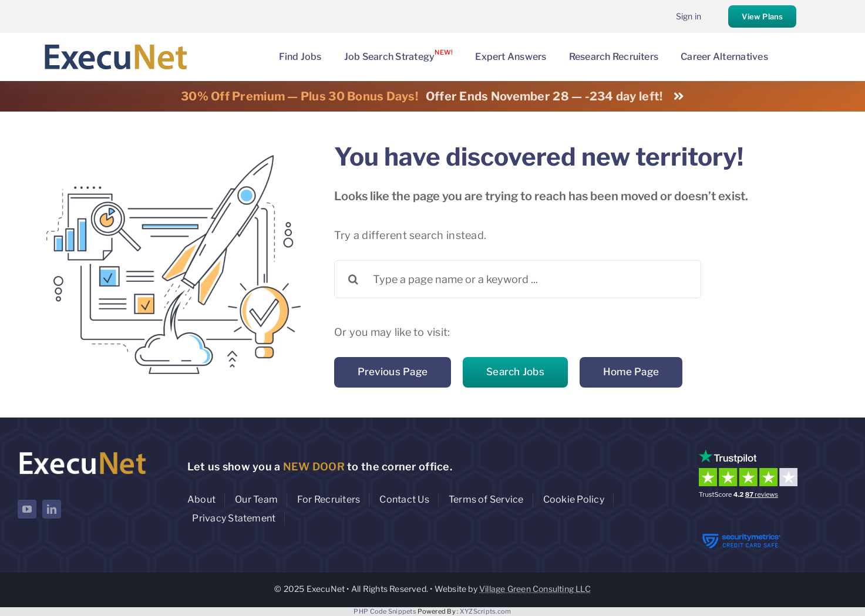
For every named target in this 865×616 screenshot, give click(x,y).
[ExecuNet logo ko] (82, 452)
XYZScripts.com (486, 611)
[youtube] (27, 509)
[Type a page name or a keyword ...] (518, 279)
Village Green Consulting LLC (535, 589)
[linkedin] (52, 509)
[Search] (353, 279)
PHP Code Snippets (385, 611)
